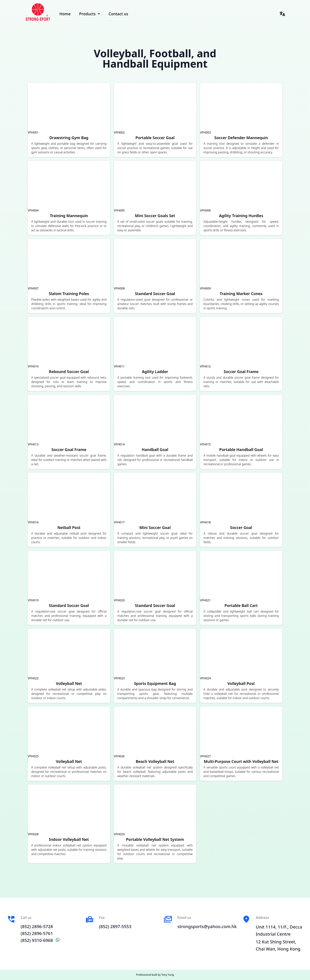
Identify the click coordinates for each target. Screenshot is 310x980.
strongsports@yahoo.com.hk (207, 926)
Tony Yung (167, 975)
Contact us (118, 14)
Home (65, 14)
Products (90, 14)
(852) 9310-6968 (40, 940)
